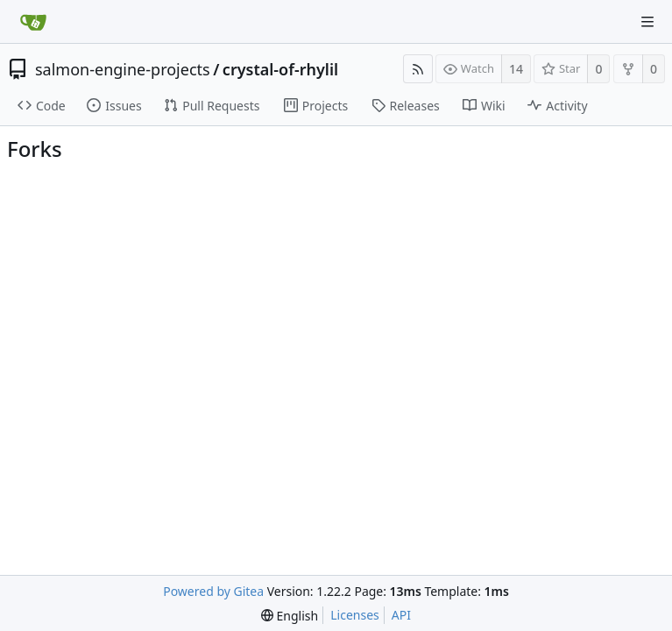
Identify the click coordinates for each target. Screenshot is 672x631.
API (401, 615)
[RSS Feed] (418, 69)
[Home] (33, 22)
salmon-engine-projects (123, 69)
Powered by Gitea (213, 591)
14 (516, 69)
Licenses (355, 615)
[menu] (290, 616)
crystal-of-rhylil (280, 69)
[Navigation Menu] (647, 22)
